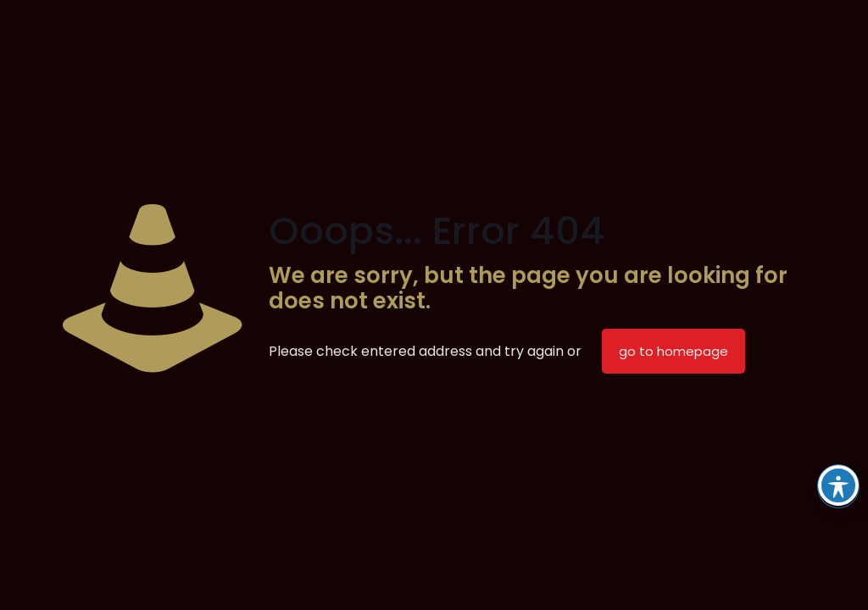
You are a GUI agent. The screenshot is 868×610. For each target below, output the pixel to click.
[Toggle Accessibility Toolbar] (838, 485)
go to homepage (673, 351)
